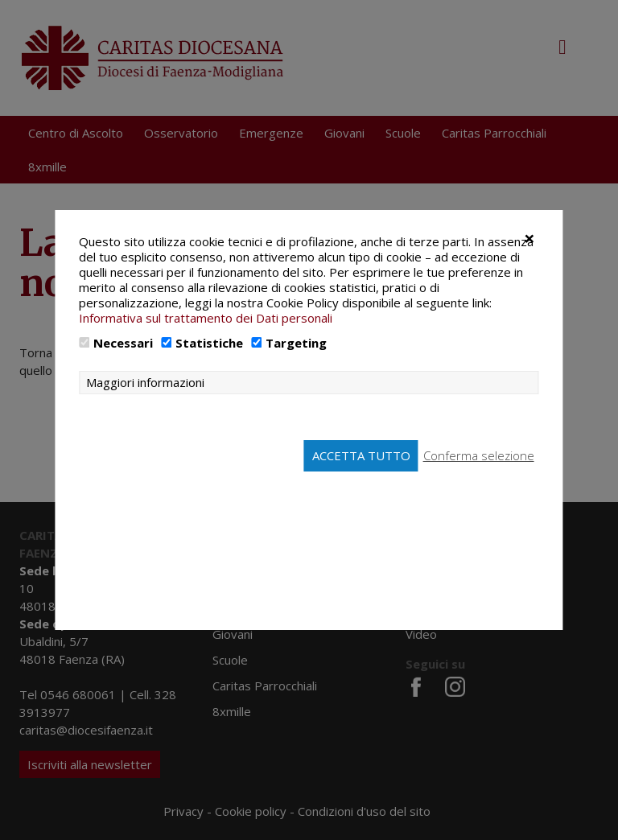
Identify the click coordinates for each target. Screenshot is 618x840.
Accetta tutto (361, 455)
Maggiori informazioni (145, 383)
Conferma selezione (479, 455)
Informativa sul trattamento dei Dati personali (206, 318)
